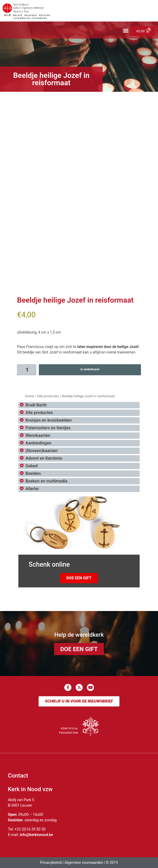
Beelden (33, 473)
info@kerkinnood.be (36, 835)
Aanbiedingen (38, 443)
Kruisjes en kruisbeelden (49, 420)
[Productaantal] (27, 370)
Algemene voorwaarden (84, 862)
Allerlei (32, 489)
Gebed (31, 466)
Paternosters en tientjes (48, 428)
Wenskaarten (38, 435)
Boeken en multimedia (46, 481)
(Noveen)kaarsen (42, 451)
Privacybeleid (51, 862)
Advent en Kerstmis (44, 458)
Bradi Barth (36, 405)
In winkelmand (90, 369)
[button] (126, 31)
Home (30, 396)
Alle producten (48, 396)
